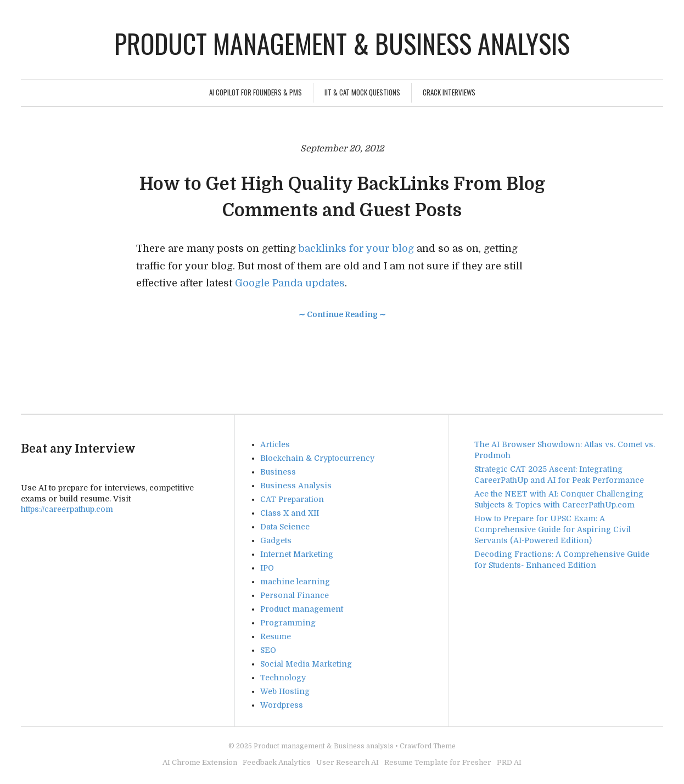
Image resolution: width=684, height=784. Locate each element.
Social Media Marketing (306, 664)
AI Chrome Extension (200, 762)
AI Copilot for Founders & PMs (256, 92)
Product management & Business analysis (342, 43)
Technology (283, 678)
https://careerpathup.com (67, 509)
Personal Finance (295, 595)
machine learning (295, 582)
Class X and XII (290, 513)
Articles (275, 444)
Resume (276, 636)
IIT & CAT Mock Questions (362, 92)
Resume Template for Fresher (438, 762)
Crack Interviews (449, 92)
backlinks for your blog (356, 249)
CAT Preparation (292, 499)
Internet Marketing (297, 554)
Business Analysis (296, 486)
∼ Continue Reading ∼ (342, 314)
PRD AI (509, 762)
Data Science (285, 527)
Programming (288, 623)
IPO (267, 568)
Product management (302, 609)
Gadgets (276, 540)
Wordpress (282, 705)
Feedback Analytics (277, 762)
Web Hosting (285, 691)
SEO (268, 650)
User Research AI (347, 762)
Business (278, 472)
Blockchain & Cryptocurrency (317, 458)
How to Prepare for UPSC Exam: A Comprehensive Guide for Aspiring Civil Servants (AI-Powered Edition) (553, 529)
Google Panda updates (290, 283)
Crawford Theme (428, 746)
